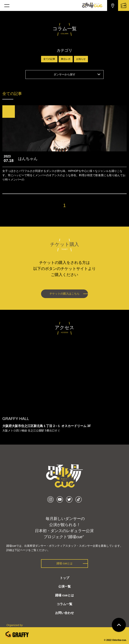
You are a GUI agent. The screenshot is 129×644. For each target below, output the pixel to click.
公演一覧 (64, 586)
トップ (64, 578)
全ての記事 (49, 59)
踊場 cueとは (64, 563)
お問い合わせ (64, 613)
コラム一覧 (64, 604)
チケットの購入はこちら (64, 294)
